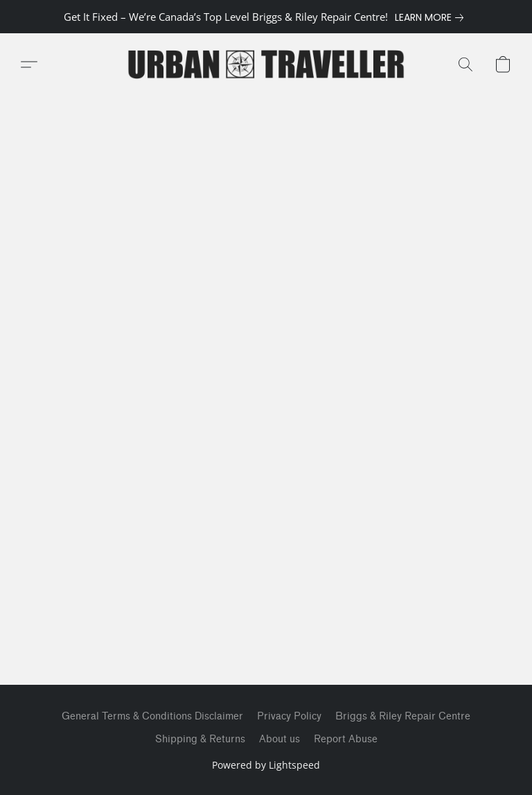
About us (280, 739)
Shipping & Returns (200, 739)
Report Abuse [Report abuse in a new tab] (346, 739)
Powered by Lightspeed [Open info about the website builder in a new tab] (266, 765)
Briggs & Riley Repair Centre (403, 716)
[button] (266, 64)
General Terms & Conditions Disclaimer (152, 716)
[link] (432, 17)
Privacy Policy (289, 716)
